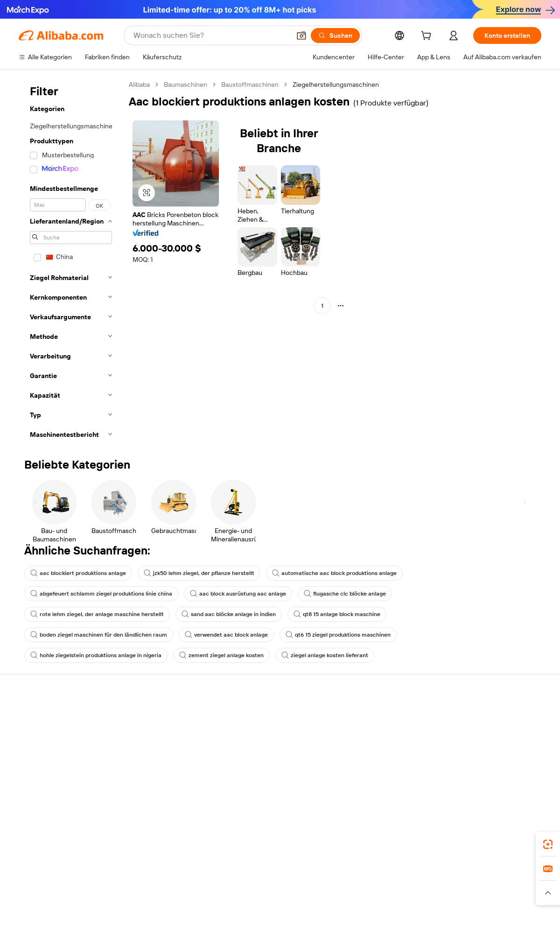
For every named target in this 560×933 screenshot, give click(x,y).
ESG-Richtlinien (471, 735)
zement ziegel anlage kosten (221, 655)
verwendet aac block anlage (226, 635)
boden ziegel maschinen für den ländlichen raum (99, 635)
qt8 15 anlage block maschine (337, 614)
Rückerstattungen (45, 770)
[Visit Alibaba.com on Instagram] (494, 807)
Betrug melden (40, 788)
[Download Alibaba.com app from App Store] (441, 881)
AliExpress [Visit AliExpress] (126, 922)
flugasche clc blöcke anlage (345, 594)
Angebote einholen (261, 727)
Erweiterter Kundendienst (163, 770)
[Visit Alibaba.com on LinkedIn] (466, 807)
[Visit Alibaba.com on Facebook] (452, 807)
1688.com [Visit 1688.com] (164, 922)
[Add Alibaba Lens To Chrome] (165, 881)
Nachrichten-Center (478, 752)
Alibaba (139, 84)
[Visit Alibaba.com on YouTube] (508, 807)
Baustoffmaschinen (250, 84)
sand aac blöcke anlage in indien (229, 614)
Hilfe (25, 717)
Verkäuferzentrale (367, 745)
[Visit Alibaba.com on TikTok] (522, 807)
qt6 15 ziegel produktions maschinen (338, 635)
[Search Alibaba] (211, 35)
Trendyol (384, 922)
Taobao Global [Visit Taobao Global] (323, 922)
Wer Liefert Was (428, 922)
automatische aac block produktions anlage (334, 573)
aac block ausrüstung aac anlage (238, 594)
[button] (301, 35)
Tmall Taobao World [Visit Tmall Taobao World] (214, 922)
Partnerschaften (364, 780)
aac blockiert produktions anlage (78, 573)
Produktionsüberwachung (164, 788)
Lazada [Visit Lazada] (285, 922)
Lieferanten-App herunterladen (386, 798)
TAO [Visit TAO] (357, 922)
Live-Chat (33, 735)
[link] (548, 844)
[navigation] (71, 262)
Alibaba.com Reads (261, 789)
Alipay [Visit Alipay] (258, 922)
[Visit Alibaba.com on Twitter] (480, 807)
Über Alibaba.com (474, 717)
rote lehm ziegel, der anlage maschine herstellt (97, 614)
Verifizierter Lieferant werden (383, 763)
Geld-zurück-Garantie (157, 735)
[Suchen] (335, 35)
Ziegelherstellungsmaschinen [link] (336, 84)
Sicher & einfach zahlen (160, 717)
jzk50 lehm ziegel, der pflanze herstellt (199, 573)
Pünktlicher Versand (155, 752)
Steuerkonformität (260, 771)
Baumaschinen (185, 84)
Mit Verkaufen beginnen (375, 727)
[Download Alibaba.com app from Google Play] (510, 881)
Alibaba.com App (378, 881)
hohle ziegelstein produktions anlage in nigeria (96, 655)
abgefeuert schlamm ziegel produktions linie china (101, 594)
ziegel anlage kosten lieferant (325, 655)
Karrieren (461, 770)
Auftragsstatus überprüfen (58, 752)
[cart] (428, 37)
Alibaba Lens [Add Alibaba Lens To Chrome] (38, 881)
